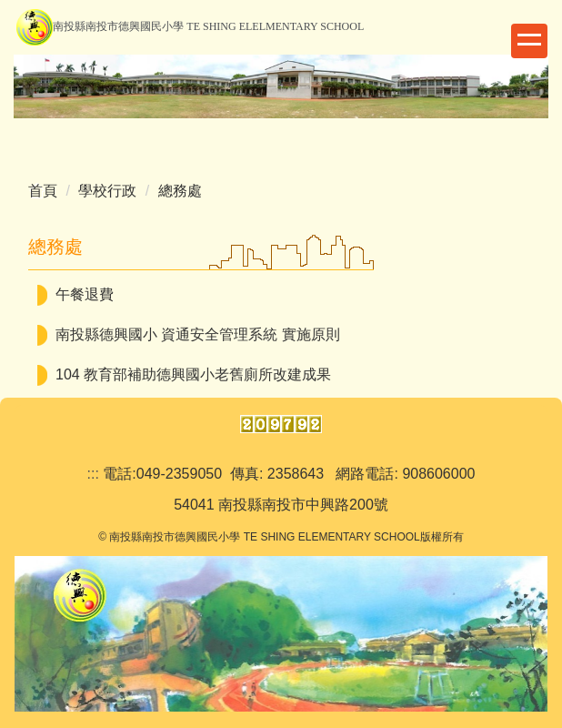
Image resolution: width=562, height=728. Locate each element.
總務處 (180, 191)
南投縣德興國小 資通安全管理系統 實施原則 (198, 334)
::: (93, 474)
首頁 (43, 191)
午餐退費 (85, 294)
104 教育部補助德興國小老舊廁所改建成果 (193, 374)
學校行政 (107, 191)
